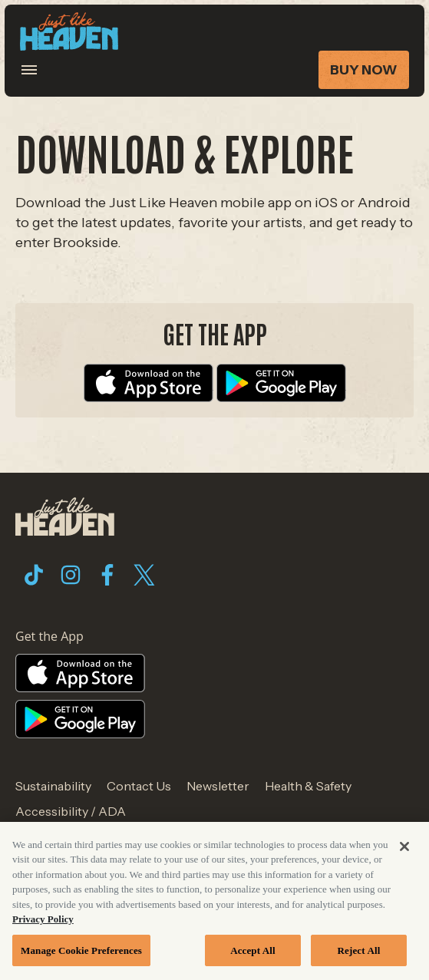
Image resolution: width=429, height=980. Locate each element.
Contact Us (139, 786)
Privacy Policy (43, 923)
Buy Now (364, 70)
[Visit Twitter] (144, 575)
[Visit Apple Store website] (148, 382)
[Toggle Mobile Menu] (39, 70)
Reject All (359, 954)
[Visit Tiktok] (34, 575)
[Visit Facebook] (107, 575)
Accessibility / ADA (71, 811)
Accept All (253, 954)
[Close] (404, 850)
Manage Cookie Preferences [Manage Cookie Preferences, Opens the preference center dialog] (81, 954)
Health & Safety (308, 786)
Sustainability (53, 786)
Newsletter (218, 786)
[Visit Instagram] (71, 575)
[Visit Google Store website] (281, 382)
